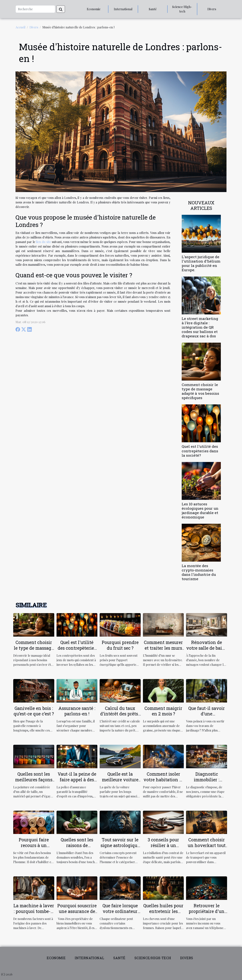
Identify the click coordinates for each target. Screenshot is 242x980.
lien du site (43, 242)
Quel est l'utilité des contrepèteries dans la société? (200, 451)
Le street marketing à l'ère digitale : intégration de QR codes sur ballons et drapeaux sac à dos (200, 327)
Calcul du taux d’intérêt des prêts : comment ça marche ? (120, 717)
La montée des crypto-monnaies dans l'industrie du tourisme (199, 572)
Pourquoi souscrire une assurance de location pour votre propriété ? (77, 914)
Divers (212, 9)
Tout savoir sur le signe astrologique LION (120, 845)
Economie (94, 9)
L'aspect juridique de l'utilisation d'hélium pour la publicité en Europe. (201, 263)
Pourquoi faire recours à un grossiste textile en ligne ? (34, 848)
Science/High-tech (182, 9)
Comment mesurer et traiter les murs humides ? (163, 648)
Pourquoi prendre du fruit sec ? (120, 645)
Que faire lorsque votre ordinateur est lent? (120, 911)
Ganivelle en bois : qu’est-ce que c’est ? (34, 711)
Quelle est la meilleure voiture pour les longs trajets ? (120, 782)
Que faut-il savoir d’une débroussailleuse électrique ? (207, 717)
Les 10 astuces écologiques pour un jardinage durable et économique (200, 510)
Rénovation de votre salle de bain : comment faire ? (207, 648)
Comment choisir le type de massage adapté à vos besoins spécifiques (200, 391)
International (123, 9)
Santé (153, 9)
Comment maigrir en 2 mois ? (163, 711)
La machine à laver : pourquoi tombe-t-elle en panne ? (34, 911)
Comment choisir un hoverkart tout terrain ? (207, 845)
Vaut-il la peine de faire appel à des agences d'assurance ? (77, 782)
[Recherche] (35, 9)
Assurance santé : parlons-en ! (77, 711)
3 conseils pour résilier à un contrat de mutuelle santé (163, 848)
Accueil (20, 27)
